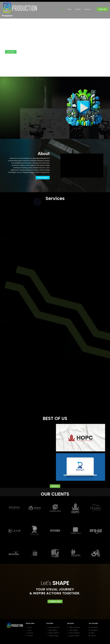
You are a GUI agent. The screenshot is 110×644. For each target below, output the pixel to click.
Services (88, 9)
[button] (91, 9)
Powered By (14, 57)
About (69, 9)
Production (7, 16)
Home (62, 9)
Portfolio (78, 9)
